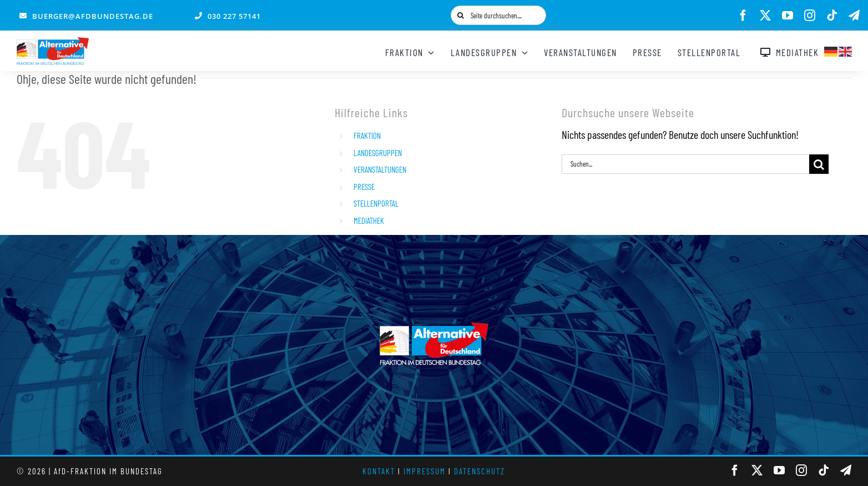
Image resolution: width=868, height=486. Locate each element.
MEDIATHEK (369, 221)
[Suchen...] (685, 164)
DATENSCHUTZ (480, 471)
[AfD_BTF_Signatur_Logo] (53, 43)
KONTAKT (379, 471)
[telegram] (854, 16)
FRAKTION (367, 136)
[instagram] (810, 16)
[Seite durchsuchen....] (498, 15)
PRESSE (364, 187)
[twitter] (765, 16)
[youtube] (788, 16)
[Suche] (460, 15)
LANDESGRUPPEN (378, 153)
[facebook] (743, 16)
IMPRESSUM (425, 471)
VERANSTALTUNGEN (380, 169)
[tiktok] (832, 16)
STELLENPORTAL (376, 203)
